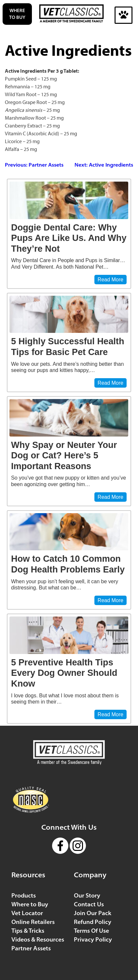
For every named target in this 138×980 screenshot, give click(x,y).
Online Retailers (33, 922)
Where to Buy (17, 14)
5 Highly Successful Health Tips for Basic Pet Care (68, 347)
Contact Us (89, 904)
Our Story (87, 895)
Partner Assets (31, 948)
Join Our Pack (93, 913)
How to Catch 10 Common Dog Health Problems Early (68, 564)
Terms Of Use (91, 931)
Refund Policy (93, 922)
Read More (110, 280)
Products (24, 895)
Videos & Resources (38, 939)
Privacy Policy (93, 939)
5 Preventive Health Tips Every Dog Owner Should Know (64, 673)
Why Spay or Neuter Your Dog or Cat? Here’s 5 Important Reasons (64, 455)
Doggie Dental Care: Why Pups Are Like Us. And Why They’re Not (69, 238)
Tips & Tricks (28, 931)
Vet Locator (27, 913)
